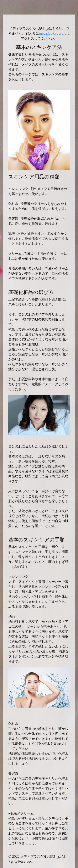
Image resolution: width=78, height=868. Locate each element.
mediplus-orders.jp (53, 33)
